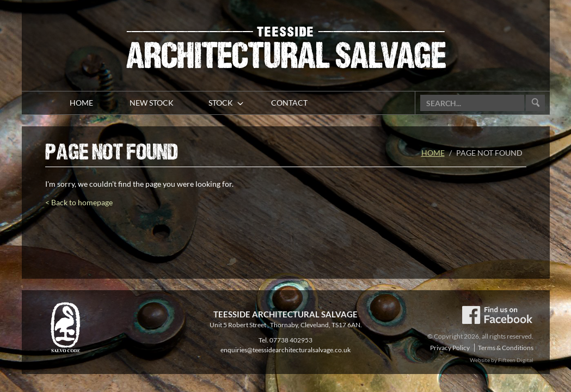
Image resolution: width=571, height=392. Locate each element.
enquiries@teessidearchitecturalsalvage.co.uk (285, 350)
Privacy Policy (450, 348)
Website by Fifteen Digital (502, 360)
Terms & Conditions (506, 348)
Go (535, 103)
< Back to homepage (79, 202)
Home (433, 153)
